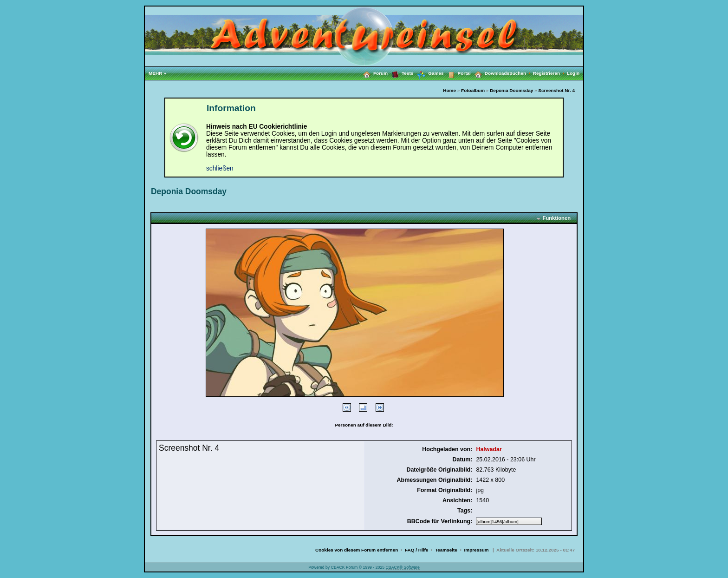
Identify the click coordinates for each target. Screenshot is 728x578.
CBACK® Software (403, 567)
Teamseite (446, 550)
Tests (400, 73)
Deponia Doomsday (511, 90)
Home (449, 90)
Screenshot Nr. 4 (556, 90)
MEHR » (157, 73)
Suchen (521, 73)
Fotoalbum (473, 90)
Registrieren (550, 73)
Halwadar (489, 449)
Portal (457, 73)
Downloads (490, 73)
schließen (220, 168)
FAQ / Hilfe (416, 550)
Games (428, 73)
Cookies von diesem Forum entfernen (357, 550)
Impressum (477, 550)
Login (573, 73)
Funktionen (557, 218)
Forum (374, 73)
